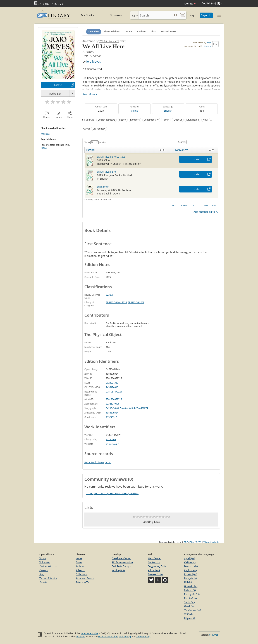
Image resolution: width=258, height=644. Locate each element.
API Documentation (122, 562)
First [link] (174, 205)
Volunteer (45, 562)
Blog (42, 574)
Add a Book (154, 570)
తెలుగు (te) (189, 606)
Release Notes (156, 574)
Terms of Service (48, 578)
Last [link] (214, 205)
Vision (43, 558)
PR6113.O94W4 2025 (116, 302)
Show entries (95, 142)
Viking (135, 111)
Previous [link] (185, 205)
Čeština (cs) (190, 562)
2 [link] (199, 205)
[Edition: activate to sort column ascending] (129, 150)
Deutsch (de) (191, 566)
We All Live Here (109, 41)
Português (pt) (192, 594)
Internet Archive (89, 633)
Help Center (154, 558)
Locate (58, 85)
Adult (206, 120)
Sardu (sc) (189, 602)
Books (79, 562)
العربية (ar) (189, 558)
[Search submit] (176, 15)
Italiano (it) (190, 590)
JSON (192, 542)
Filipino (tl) (190, 618)
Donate (190, 3)
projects (81, 636)
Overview (94, 31)
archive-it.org (143, 636)
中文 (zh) (189, 614)
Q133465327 (112, 444)
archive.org (125, 636)
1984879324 (112, 413)
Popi (209, 43)
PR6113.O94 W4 (136, 302)
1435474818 (112, 387)
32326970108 (113, 404)
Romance (135, 120)
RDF (186, 542)
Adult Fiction (192, 120)
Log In (193, 15)
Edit (215, 44)
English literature (106, 120)
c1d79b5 (214, 635)
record (108, 462)
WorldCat (46, 134)
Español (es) (191, 574)
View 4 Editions (112, 31)
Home (79, 558)
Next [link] (206, 205)
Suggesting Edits (157, 566)
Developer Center (121, 558)
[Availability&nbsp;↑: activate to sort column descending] (196, 150)
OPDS (199, 542)
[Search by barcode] (182, 15)
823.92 (109, 295)
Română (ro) (191, 598)
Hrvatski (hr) (191, 586)
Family (166, 120)
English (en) (190, 570)
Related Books (169, 31)
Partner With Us (48, 566)
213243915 (111, 417)
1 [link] (193, 205)
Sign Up (206, 15)
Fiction (123, 120)
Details (128, 31)
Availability (182, 150)
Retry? (44, 148)
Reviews (142, 31)
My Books (88, 15)
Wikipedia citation (212, 542)
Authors (80, 566)
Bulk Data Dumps (121, 566)
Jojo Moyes (94, 62)
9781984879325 (114, 392)
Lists (153, 31)
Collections (82, 574)
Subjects (80, 570)
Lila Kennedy (99, 129)
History (207, 46)
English (168, 111)
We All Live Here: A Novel (112, 157)
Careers (44, 570)
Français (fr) (190, 578)
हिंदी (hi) (188, 582)
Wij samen (103, 187)
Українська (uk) (193, 610)
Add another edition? (206, 212)
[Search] (156, 15)
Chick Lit (178, 120)
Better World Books (94, 462)
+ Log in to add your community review (112, 493)
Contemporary (151, 120)
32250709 (111, 439)
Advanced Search (85, 578)
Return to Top (83, 582)
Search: (198, 142)
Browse (112, 15)
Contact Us (154, 562)
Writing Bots (118, 570)
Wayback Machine (108, 636)
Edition (90, 150)
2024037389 (112, 383)
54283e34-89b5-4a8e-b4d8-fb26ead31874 (127, 408)
